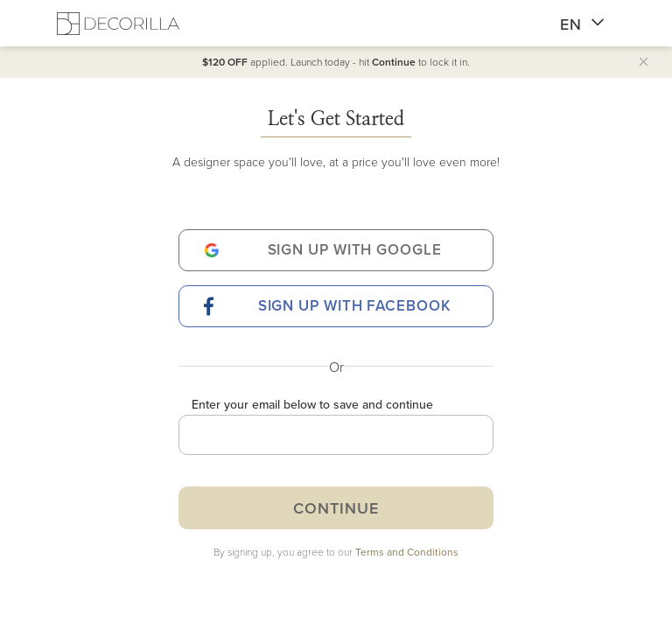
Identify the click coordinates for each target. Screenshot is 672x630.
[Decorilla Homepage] (118, 23)
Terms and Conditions (407, 552)
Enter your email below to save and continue (312, 404)
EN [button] (582, 24)
